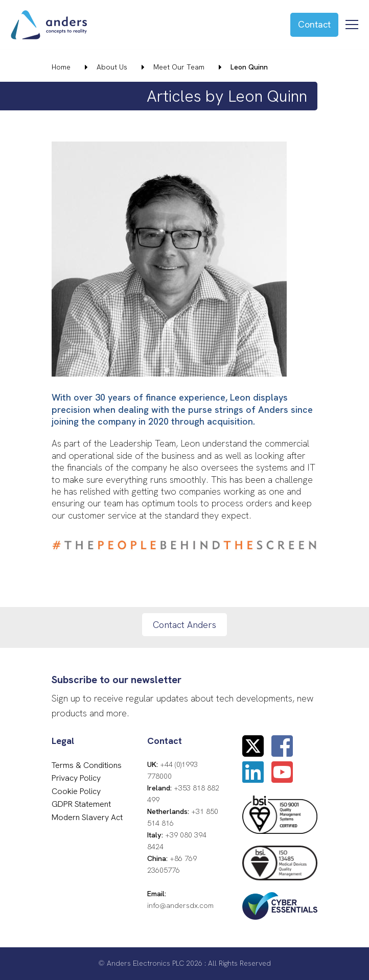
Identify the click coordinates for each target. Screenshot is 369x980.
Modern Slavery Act (87, 817)
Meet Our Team (179, 67)
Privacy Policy (76, 778)
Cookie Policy (76, 791)
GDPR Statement (81, 804)
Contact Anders (184, 625)
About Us (112, 67)
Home (61, 67)
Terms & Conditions (87, 765)
